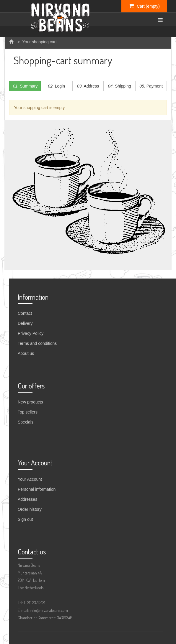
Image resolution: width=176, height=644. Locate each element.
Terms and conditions (37, 343)
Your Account (30, 479)
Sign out (25, 519)
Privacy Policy (31, 333)
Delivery (25, 323)
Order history (30, 509)
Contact (25, 313)
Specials (26, 422)
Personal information (37, 489)
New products (30, 402)
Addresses (27, 499)
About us (26, 353)
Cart (144, 6)
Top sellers (28, 412)
